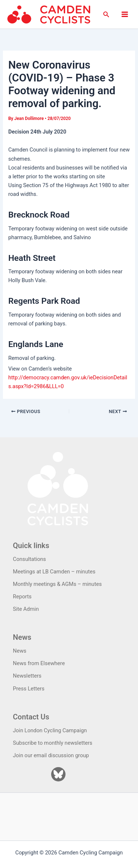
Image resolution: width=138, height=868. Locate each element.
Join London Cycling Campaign (50, 730)
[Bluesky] (58, 774)
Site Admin (26, 609)
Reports (22, 597)
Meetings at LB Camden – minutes (54, 572)
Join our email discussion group (51, 755)
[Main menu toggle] (125, 14)
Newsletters (27, 676)
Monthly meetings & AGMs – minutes (57, 584)
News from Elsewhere (39, 663)
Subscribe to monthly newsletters (53, 743)
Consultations (29, 559)
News (20, 651)
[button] (106, 14)
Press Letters (29, 689)
